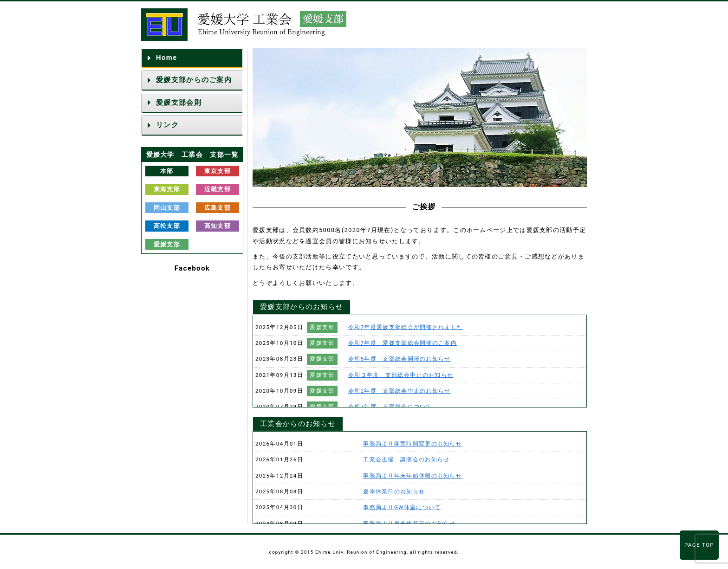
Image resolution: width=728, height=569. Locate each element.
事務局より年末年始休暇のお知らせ (413, 476)
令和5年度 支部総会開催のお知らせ (400, 359)
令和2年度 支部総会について (390, 407)
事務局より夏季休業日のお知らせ (409, 524)
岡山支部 (167, 208)
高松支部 (167, 226)
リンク (167, 125)
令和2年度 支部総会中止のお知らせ (400, 391)
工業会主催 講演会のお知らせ (406, 459)
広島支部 (218, 208)
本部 (167, 171)
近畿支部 (218, 189)
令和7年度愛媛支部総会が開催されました (406, 327)
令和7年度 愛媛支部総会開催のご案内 (403, 343)
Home (166, 58)
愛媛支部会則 (179, 103)
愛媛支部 (167, 244)
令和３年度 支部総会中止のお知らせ (401, 375)
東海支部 (167, 189)
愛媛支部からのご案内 (194, 80)
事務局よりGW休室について (402, 507)
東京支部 (218, 171)
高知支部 (218, 226)
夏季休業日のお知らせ (394, 491)
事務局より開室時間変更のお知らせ (413, 444)
